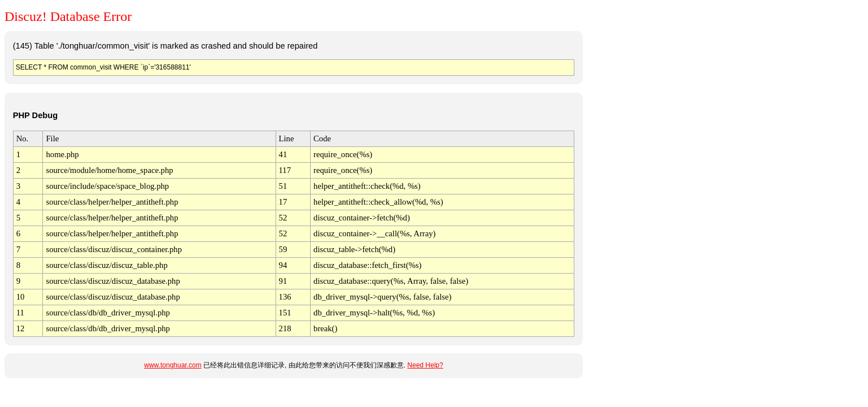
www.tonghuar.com (173, 365)
